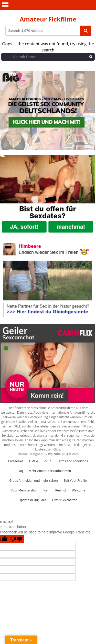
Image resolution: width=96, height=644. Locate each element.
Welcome (79, 490)
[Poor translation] (16, 539)
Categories (16, 461)
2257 (47, 461)
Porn (46, 490)
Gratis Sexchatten (65, 500)
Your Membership (24, 490)
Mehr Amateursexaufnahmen (50, 471)
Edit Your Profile (75, 481)
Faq (20, 471)
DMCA (34, 461)
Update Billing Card (33, 500)
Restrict (61, 490)
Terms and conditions (72, 461)
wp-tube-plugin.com (63, 454)
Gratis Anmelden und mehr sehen (33, 481)
